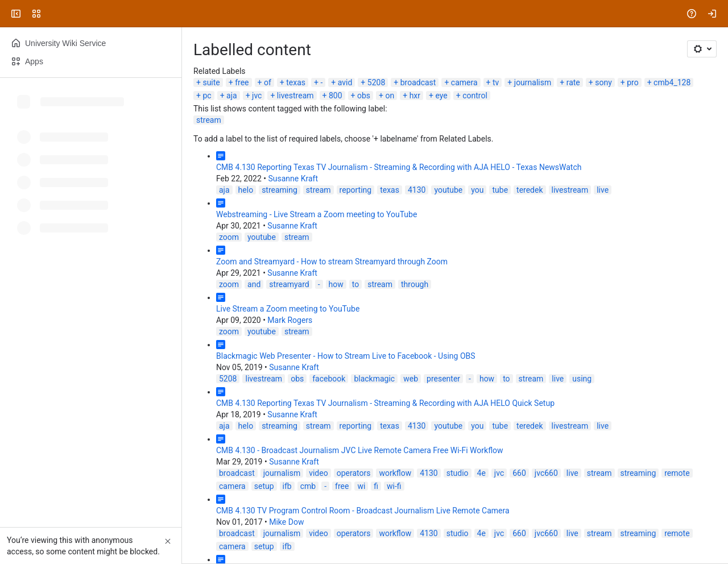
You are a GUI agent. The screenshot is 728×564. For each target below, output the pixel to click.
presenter (443, 379)
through (415, 284)
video (318, 473)
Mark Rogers (290, 320)
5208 (376, 82)
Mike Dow (286, 522)
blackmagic (374, 379)
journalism (533, 82)
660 (519, 473)
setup (264, 486)
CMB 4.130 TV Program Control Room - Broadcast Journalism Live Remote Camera (363, 511)
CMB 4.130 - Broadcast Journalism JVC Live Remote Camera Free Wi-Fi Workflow (360, 450)
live (603, 190)
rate (573, 82)
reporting (356, 190)
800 (336, 96)
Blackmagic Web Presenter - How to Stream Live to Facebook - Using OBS (346, 356)
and (254, 284)
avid (345, 82)
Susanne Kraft (293, 179)
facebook (329, 379)
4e (481, 473)
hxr (415, 96)
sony (603, 82)
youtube (448, 190)
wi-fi (394, 486)
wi (361, 486)
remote (677, 473)
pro (632, 82)
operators (354, 473)
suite (211, 82)
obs (364, 96)
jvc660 (546, 473)
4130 (417, 190)
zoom (229, 237)
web (411, 379)
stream (209, 120)
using (582, 379)
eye (441, 96)
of (268, 82)
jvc (257, 96)
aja (232, 96)
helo (246, 190)
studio (458, 473)
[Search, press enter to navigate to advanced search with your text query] (362, 14)
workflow (395, 473)
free (242, 82)
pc (207, 96)
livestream (295, 96)
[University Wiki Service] (52, 14)
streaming (280, 190)
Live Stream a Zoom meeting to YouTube (288, 309)
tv (496, 82)
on (390, 96)
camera (464, 82)
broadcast (418, 82)
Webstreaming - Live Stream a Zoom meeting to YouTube (317, 214)
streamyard (289, 284)
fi (376, 486)
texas (296, 82)
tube (500, 190)
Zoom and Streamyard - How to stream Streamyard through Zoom (332, 262)
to (355, 284)
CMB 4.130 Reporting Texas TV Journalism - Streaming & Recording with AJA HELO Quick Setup (385, 403)
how (336, 284)
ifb (287, 486)
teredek (530, 190)
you (477, 190)
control (475, 96)
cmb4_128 (672, 82)
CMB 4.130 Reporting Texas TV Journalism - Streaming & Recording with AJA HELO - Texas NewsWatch (399, 167)
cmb (308, 486)
